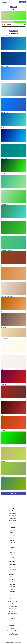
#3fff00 (9, 25)
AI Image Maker (13, 7)
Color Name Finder (12, 611)
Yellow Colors (12, 538)
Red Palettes (12, 572)
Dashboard (23, 2)
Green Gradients (12, 513)
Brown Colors (12, 535)
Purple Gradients (12, 518)
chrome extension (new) (12, 631)
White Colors (12, 548)
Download (13, 28)
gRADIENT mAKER (13, 31)
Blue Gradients (12, 508)
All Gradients (12, 523)
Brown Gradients (12, 521)
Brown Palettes (12, 567)
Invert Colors (12, 604)
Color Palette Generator (12, 616)
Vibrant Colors (12, 552)
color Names (12, 621)
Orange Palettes (12, 570)
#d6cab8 (3, 25)
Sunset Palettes (12, 565)
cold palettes (12, 587)
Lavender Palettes (12, 579)
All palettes (12, 592)
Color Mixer (12, 599)
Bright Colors (12, 555)
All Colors (12, 557)
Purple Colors (12, 550)
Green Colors (12, 540)
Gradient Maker (12, 609)
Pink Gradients (12, 506)
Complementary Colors (12, 601)
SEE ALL (14, 493)
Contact (12, 628)
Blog (12, 633)
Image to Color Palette (12, 606)
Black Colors (12, 545)
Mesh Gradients (12, 516)
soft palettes (12, 589)
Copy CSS (24, 25)
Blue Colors (12, 530)
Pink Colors (12, 533)
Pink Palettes (12, 577)
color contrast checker (12, 614)
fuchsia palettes (12, 582)
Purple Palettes (12, 574)
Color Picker (12, 619)
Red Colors (12, 543)
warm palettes (12, 584)
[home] (4, 2)
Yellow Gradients (12, 511)
